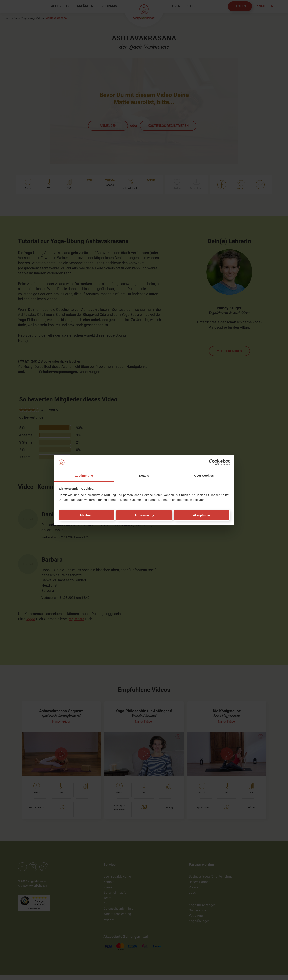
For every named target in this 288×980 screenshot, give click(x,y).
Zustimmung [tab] (84, 475)
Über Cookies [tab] (204, 475)
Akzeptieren (201, 515)
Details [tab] (144, 475)
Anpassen (144, 515)
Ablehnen (86, 515)
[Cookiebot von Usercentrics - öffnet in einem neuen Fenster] (212, 462)
